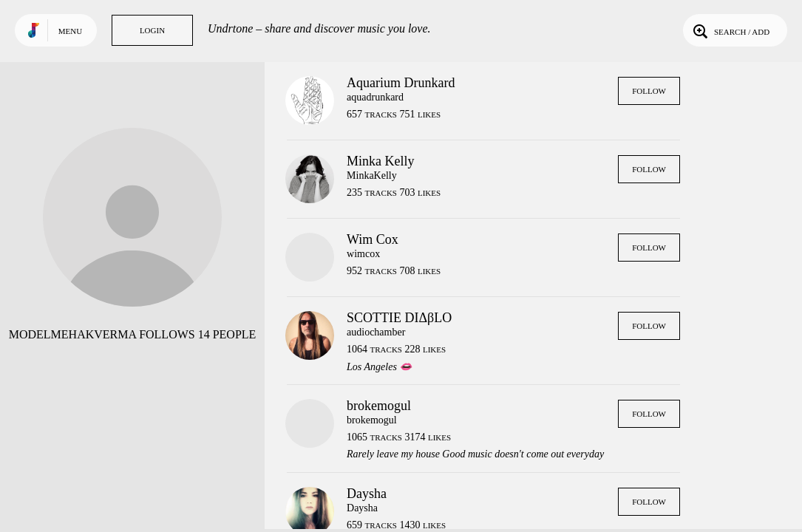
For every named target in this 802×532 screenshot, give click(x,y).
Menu (70, 31)
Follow (649, 91)
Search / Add (730, 30)
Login (152, 30)
